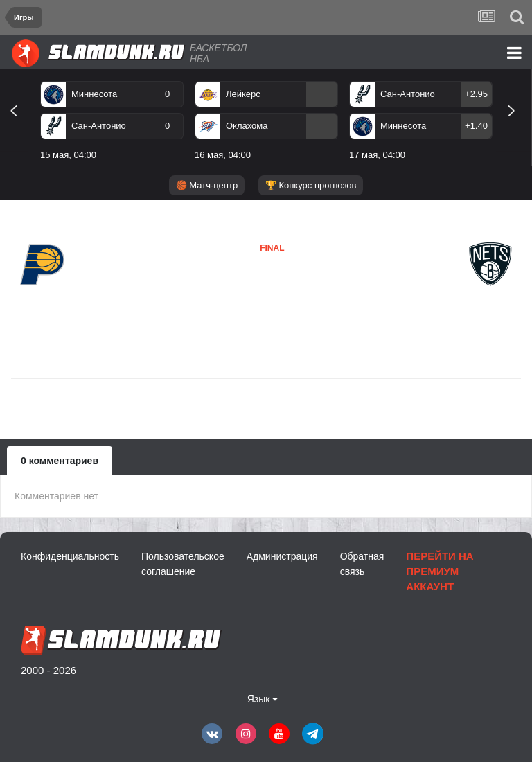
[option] (112, 123)
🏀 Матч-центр (207, 185)
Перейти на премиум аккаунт (440, 571)
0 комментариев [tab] (60, 461)
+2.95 (476, 94)
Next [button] (517, 126)
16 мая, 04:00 (223, 155)
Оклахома (247, 126)
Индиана (43, 298)
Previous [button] (19, 126)
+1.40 (476, 126)
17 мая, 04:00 (377, 155)
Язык (263, 699)
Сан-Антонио (99, 126)
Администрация (282, 556)
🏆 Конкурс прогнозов (311, 185)
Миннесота (94, 94)
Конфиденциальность (70, 556)
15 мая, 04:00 (68, 155)
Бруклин (238, 290)
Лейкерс (243, 94)
